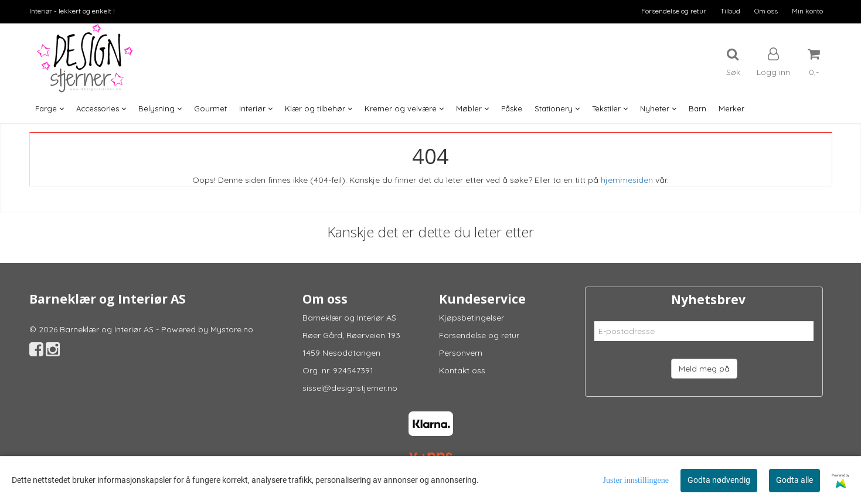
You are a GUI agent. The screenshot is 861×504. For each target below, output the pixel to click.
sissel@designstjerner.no (350, 388)
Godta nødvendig (719, 480)
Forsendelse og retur (674, 11)
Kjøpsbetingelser (472, 318)
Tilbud (730, 11)
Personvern (461, 353)
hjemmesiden (627, 180)
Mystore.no (232, 329)
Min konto (807, 11)
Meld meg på (704, 369)
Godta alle (794, 480)
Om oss (766, 11)
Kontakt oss (462, 370)
